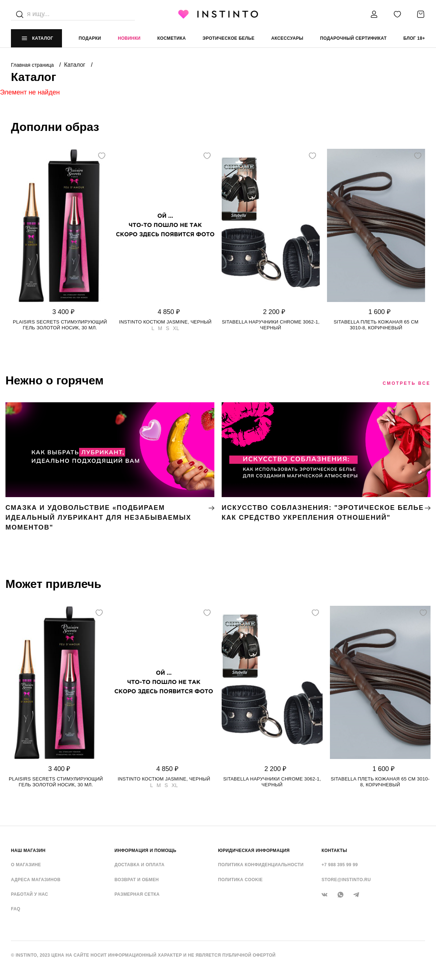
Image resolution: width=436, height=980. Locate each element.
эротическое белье (229, 38)
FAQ (16, 909)
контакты (334, 851)
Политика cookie (240, 880)
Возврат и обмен (137, 880)
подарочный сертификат (353, 38)
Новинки (129, 38)
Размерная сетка (137, 894)
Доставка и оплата (139, 865)
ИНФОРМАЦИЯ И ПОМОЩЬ (145, 851)
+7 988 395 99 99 (340, 865)
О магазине (26, 865)
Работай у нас (30, 894)
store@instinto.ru (346, 880)
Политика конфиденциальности (261, 865)
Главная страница (33, 65)
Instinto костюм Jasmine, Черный (166, 322)
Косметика (171, 38)
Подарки (90, 38)
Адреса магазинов (36, 880)
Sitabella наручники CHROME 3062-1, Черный (270, 325)
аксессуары (287, 38)
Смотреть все (407, 383)
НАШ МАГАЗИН (28, 851)
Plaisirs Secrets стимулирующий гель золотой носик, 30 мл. (60, 325)
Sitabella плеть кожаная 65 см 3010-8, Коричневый (376, 325)
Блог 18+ (414, 38)
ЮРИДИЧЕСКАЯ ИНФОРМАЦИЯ (254, 851)
